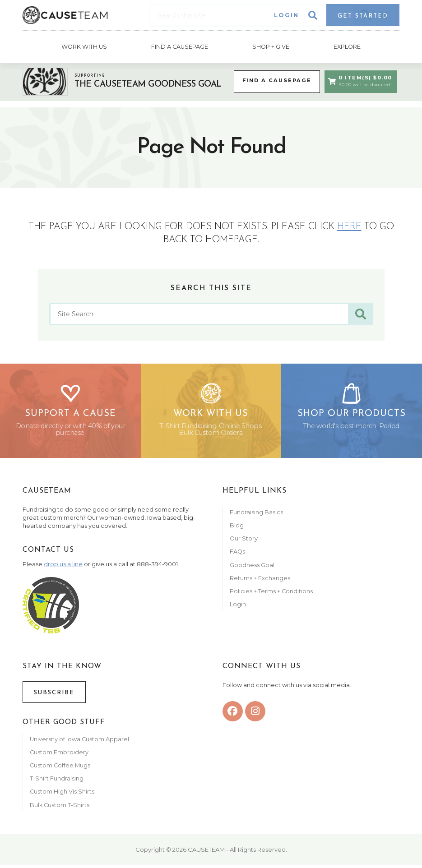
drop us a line (63, 567)
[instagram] (255, 714)
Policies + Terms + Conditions (271, 594)
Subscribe (54, 696)
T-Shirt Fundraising (57, 782)
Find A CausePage (180, 46)
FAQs (237, 555)
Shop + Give (271, 46)
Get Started (363, 16)
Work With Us (84, 46)
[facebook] (233, 714)
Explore (348, 46)
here (349, 225)
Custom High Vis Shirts (63, 795)
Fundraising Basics (256, 515)
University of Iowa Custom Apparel (79, 742)
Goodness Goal (252, 568)
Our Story (244, 542)
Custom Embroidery (59, 755)
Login (286, 15)
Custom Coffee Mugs (60, 769)
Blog (237, 529)
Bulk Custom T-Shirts (60, 808)
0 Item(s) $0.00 (359, 80)
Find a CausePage (275, 79)
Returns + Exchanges (260, 581)
